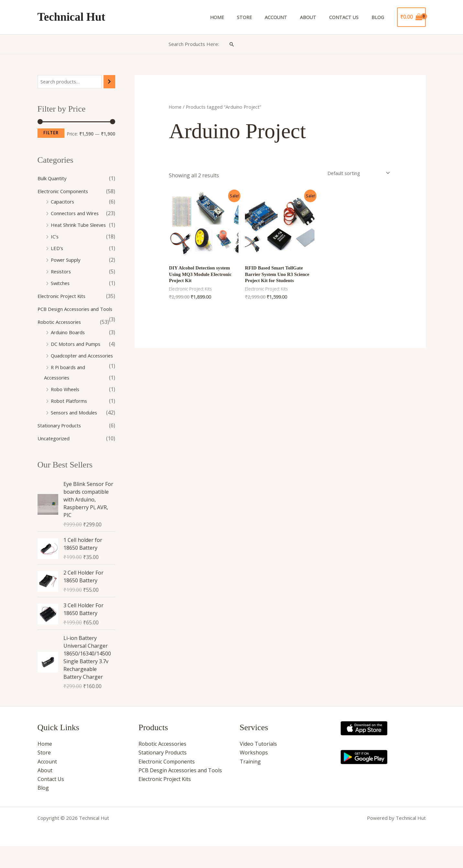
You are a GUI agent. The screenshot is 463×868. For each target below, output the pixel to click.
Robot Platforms (71, 422)
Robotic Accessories (61, 333)
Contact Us (349, 17)
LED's (58, 249)
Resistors (62, 272)
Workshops (254, 775)
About (317, 17)
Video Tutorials (258, 766)
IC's (55, 237)
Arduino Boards (70, 343)
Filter (51, 133)
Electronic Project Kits (64, 297)
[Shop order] (354, 174)
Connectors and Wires (78, 214)
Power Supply (67, 260)
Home (237, 17)
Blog (379, 17)
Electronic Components (66, 192)
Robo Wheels (67, 411)
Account (288, 17)
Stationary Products (62, 447)
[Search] (109, 82)
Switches (61, 284)
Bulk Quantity (54, 179)
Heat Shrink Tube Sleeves (82, 225)
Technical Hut (72, 17)
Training (250, 784)
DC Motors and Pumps (78, 355)
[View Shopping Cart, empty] (411, 17)
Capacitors (64, 202)
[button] (232, 44)
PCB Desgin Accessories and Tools (180, 792)
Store (260, 17)
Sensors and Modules (77, 434)
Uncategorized (55, 460)
